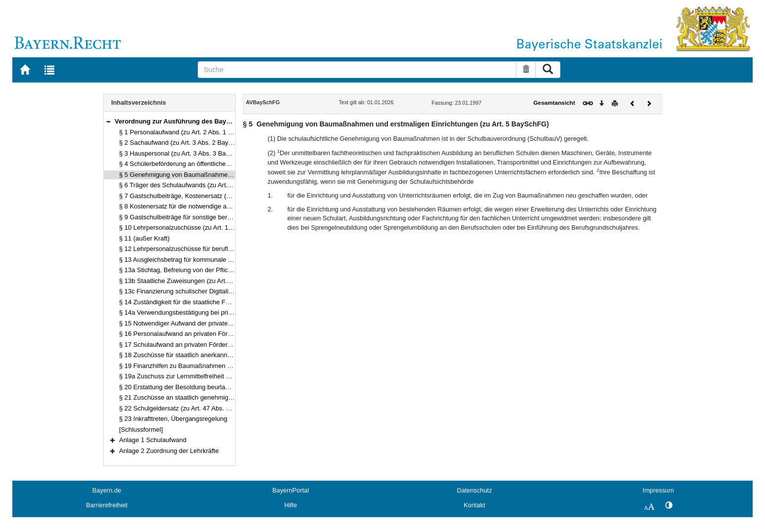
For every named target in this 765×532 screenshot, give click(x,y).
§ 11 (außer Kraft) (144, 238)
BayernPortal (291, 490)
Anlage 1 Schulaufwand (153, 440)
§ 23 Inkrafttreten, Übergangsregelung (173, 419)
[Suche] (357, 70)
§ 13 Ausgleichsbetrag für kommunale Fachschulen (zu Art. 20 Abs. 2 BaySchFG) (234, 260)
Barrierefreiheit (107, 505)
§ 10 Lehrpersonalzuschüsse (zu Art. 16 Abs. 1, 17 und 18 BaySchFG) (219, 227)
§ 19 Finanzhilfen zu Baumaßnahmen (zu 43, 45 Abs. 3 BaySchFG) (215, 366)
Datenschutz (474, 490)
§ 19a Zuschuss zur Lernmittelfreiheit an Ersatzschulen (197, 376)
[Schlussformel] (141, 430)
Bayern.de (107, 490)
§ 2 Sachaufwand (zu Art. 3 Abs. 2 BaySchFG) (185, 143)
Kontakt (474, 505)
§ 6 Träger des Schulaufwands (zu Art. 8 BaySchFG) (193, 185)
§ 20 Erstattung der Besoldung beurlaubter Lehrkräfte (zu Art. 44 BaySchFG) (228, 387)
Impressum (658, 490)
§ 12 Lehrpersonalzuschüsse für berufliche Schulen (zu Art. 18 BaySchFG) (225, 249)
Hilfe (291, 505)
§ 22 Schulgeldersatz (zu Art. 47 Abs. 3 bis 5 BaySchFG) (199, 408)
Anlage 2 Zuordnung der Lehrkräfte (169, 451)
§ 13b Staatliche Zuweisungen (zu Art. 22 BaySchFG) (195, 281)
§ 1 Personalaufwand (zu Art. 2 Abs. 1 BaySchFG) (190, 132)
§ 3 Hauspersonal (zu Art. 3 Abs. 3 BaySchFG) (185, 153)
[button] (108, 121)
